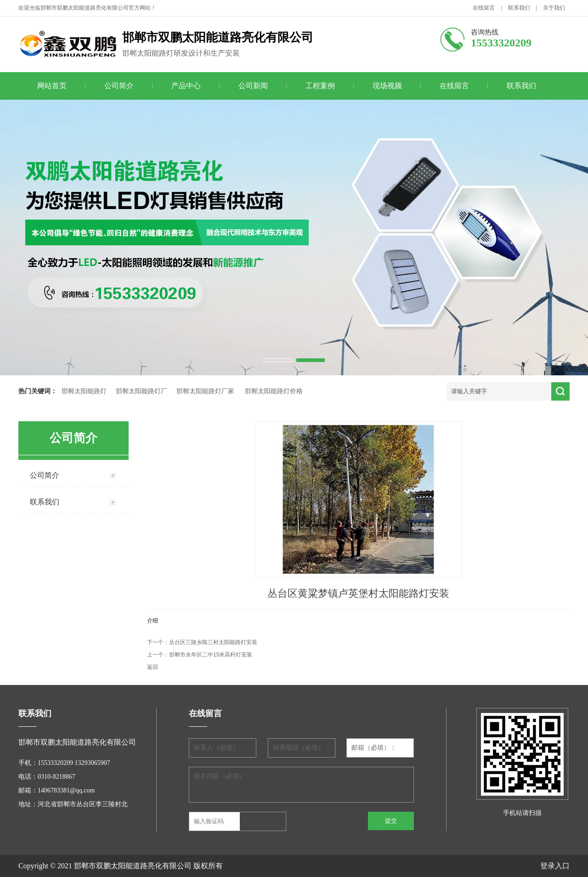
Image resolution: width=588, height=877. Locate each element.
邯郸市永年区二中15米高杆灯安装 (211, 655)
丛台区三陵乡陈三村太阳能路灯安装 (213, 642)
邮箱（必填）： (374, 748)
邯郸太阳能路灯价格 (274, 391)
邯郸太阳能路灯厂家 (205, 391)
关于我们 (554, 8)
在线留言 (484, 8)
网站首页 (52, 86)
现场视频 (387, 86)
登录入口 (555, 866)
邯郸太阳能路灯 (84, 391)
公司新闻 (253, 86)
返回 (153, 667)
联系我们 (519, 8)
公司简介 (119, 86)
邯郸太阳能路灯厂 (141, 391)
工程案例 (320, 86)
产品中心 (186, 86)
